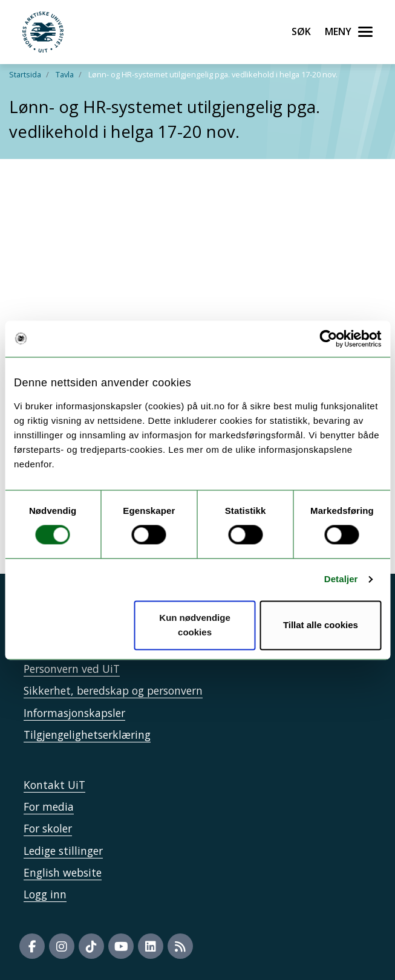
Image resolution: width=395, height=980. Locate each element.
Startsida (25, 74)
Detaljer (341, 579)
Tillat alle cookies (321, 625)
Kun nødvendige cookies (195, 625)
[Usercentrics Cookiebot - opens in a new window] (328, 339)
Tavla (65, 74)
